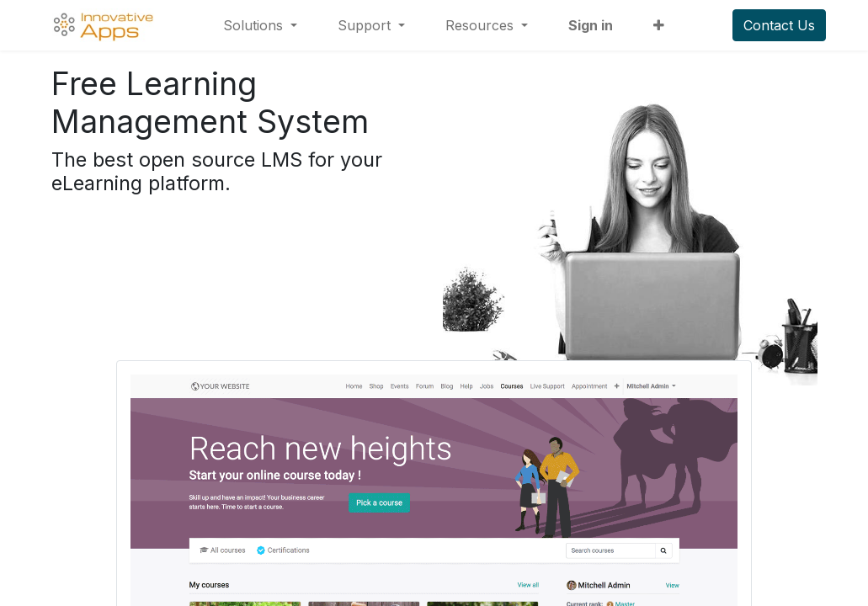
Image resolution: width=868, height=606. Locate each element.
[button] (659, 25)
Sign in (591, 25)
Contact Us (779, 25)
